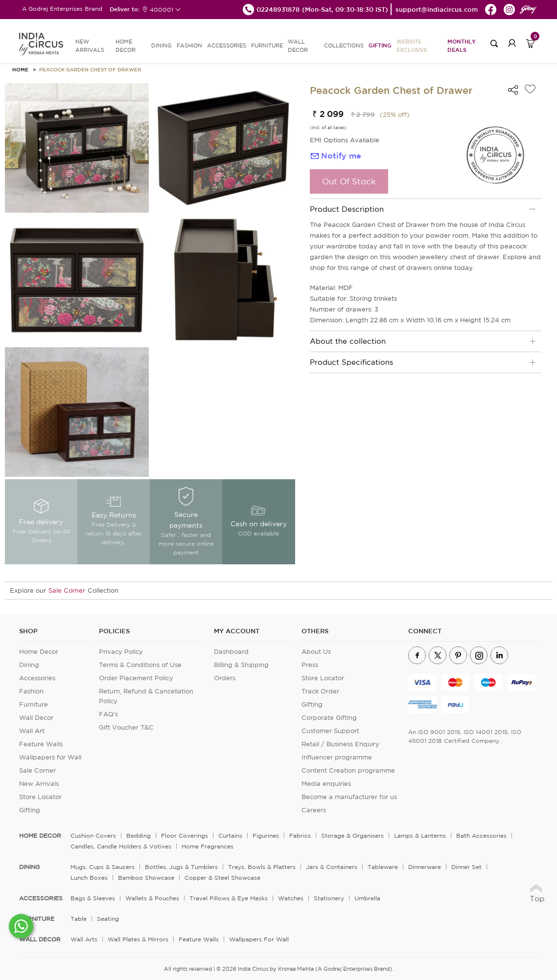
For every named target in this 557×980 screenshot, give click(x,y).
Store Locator (40, 797)
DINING (162, 45)
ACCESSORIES (227, 45)
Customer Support (330, 731)
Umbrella (367, 898)
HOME (20, 69)
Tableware (383, 867)
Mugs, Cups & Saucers (103, 867)
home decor (40, 836)
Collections (344, 45)
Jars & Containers (332, 867)
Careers (314, 810)
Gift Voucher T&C (126, 727)
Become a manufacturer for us (349, 797)
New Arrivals (39, 784)
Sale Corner (67, 590)
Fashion (31, 691)
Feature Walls (41, 744)
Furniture (34, 704)
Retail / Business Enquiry (340, 744)
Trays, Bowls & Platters (262, 867)
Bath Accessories (481, 835)
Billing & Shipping (241, 665)
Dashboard (231, 652)
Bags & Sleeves (93, 898)
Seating (108, 919)
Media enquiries (326, 784)
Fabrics (300, 835)
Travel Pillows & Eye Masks (229, 898)
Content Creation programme (348, 770)
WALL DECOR (298, 46)
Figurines (266, 835)
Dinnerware (425, 867)
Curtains (230, 835)
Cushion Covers (93, 835)
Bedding (139, 835)
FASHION (189, 45)
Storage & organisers (352, 835)
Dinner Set (466, 867)
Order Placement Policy (136, 678)
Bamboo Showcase (146, 878)
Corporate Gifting (329, 718)
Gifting (380, 45)
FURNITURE (267, 45)
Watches (291, 898)
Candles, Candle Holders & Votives (121, 846)
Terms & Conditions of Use (140, 665)
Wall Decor (36, 718)
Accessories (37, 678)
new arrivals (90, 46)
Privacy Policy (121, 652)
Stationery (329, 898)
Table (79, 919)
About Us (316, 652)
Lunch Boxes (89, 878)
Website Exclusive (412, 45)
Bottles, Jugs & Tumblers (181, 867)
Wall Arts (84, 939)
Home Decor (39, 652)
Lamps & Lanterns (420, 835)
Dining (29, 665)
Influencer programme (337, 757)
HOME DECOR (126, 46)
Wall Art (32, 731)
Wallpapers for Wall (50, 757)
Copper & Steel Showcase (222, 878)
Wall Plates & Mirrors (138, 939)
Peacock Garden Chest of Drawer (90, 69)
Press (310, 665)
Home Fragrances (208, 846)
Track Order (320, 691)
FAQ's (108, 714)
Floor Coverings (185, 835)
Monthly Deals (462, 45)
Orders (225, 678)
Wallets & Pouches (152, 898)
